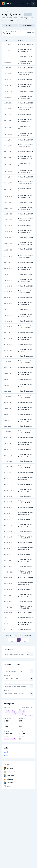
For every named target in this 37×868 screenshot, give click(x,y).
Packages (5, 11)
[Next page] (27, 640)
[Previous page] (10, 640)
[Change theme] (23, 4)
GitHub (6, 752)
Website (6, 755)
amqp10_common (12, 14)
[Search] (28, 4)
